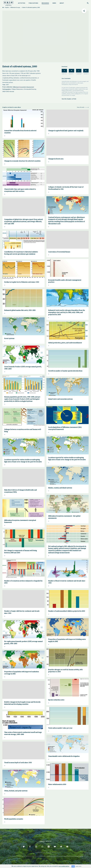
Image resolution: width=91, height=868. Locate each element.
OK (73, 866)
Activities (22, 3)
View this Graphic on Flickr (69, 99)
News (54, 3)
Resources (45, 3)
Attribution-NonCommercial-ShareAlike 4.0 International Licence (65, 856)
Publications (33, 3)
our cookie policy (64, 866)
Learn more (78, 866)
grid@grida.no (78, 94)
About (62, 3)
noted (23, 856)
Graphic (7, 7)
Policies (54, 852)
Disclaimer (48, 852)
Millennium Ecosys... (16, 7)
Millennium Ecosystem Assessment (24, 87)
